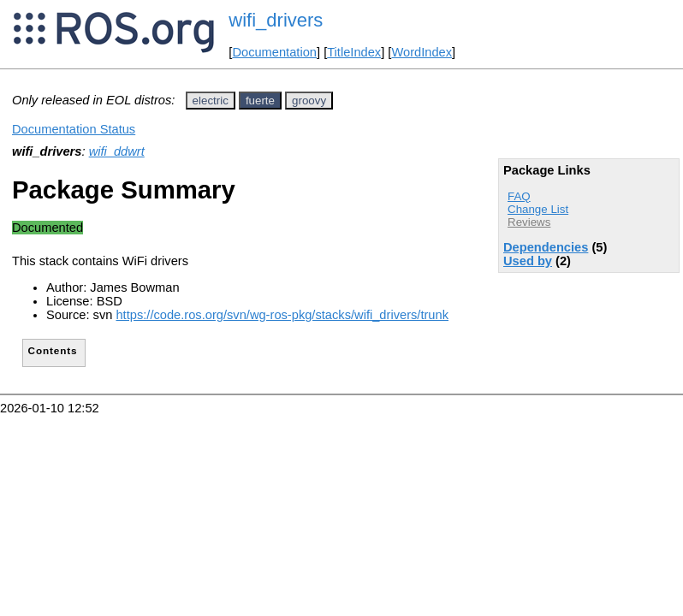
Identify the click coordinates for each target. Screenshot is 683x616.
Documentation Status (74, 129)
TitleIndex (354, 52)
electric (211, 101)
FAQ (519, 196)
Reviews (529, 222)
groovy (309, 101)
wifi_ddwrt (117, 151)
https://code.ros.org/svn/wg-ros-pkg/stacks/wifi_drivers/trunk (282, 315)
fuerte (260, 101)
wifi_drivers (276, 20)
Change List (538, 209)
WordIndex (422, 52)
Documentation (274, 52)
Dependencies (546, 247)
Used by (528, 261)
